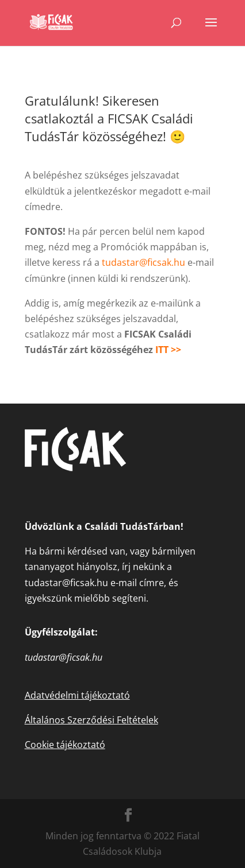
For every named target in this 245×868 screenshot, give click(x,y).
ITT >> (169, 350)
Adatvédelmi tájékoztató (77, 695)
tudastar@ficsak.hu (143, 262)
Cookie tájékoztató (65, 745)
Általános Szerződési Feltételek (91, 720)
